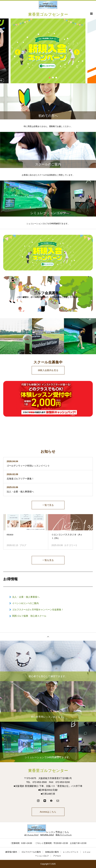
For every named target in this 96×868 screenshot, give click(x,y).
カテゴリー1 (70, 545)
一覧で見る (48, 505)
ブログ (23, 545)
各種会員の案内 (52, 852)
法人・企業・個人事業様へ (26, 597)
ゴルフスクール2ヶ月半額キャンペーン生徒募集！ (38, 610)
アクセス (57, 856)
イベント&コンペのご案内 (25, 603)
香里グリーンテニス (64, 835)
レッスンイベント (71, 852)
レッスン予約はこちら (48, 832)
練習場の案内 (11, 852)
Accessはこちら (48, 812)
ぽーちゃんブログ (32, 835)
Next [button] (75, 51)
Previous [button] (16, 51)
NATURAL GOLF (47, 835)
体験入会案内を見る (48, 370)
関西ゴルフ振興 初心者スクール (29, 616)
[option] (48, 51)
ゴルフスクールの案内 (31, 852)
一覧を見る (48, 560)
